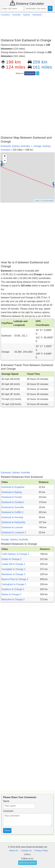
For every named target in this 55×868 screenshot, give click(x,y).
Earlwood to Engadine (13, 487)
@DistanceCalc (27, 863)
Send (7, 831)
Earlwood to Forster (12, 497)
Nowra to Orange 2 (11, 594)
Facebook (30, 73)
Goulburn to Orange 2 (13, 589)
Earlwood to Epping (12, 492)
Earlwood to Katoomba (13, 522)
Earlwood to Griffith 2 (12, 512)
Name (6, 801)
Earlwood (6, 146)
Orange (37, 146)
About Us (14, 851)
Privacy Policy (41, 851)
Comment (8, 811)
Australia (25, 146)
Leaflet (37, 201)
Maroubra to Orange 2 (13, 599)
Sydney (16, 146)
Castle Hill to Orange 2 (13, 564)
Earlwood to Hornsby (12, 517)
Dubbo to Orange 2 (11, 559)
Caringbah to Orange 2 (13, 569)
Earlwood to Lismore (12, 527)
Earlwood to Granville (13, 507)
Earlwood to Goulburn (13, 502)
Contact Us (26, 851)
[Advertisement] (27, 27)
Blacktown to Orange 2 (13, 574)
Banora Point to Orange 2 (15, 579)
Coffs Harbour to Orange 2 (15, 554)
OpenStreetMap (48, 201)
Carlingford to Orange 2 (14, 584)
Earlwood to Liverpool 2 (14, 532)
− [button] (5, 161)
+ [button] (5, 156)
